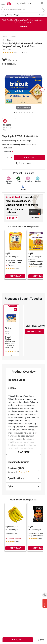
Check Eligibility (32, 136)
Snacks (5, 37)
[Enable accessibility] (45, 595)
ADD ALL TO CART (35, 332)
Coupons (42, 15)
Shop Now (23, 26)
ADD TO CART (30, 158)
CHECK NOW (12, 218)
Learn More (7, 148)
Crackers (13, 37)
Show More (24, 452)
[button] (32, 136)
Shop (8, 40)
